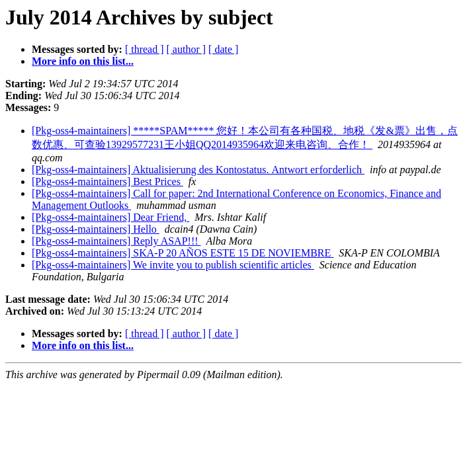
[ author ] (187, 49)
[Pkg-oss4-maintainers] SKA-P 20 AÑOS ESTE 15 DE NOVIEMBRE (183, 253)
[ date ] (223, 49)
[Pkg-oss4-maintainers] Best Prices (107, 181)
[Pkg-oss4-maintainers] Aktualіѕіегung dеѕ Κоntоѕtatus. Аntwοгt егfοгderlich (198, 170)
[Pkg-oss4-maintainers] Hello (96, 229)
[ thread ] (145, 49)
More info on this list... (83, 61)
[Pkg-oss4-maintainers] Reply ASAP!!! (116, 241)
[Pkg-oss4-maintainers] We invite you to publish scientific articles (173, 265)
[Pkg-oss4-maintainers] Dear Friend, (110, 217)
